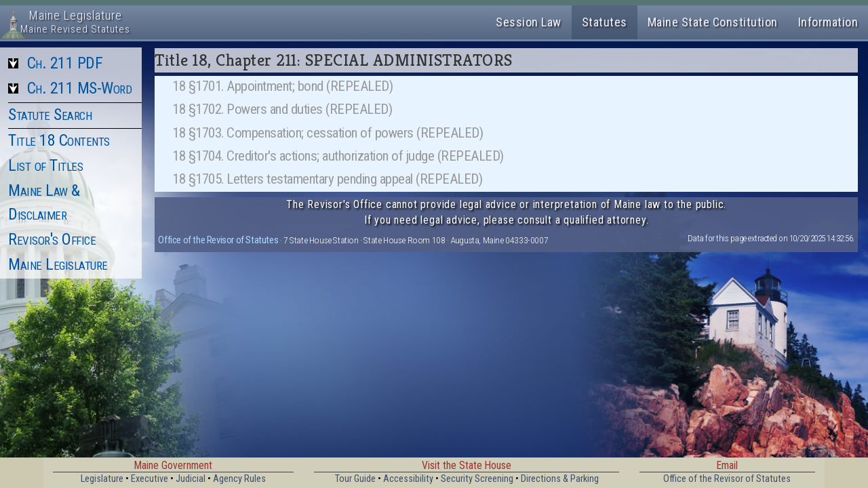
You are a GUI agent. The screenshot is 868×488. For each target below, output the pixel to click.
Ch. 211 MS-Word (80, 88)
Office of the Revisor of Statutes (218, 240)
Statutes (605, 22)
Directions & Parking (560, 479)
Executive (150, 479)
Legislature (102, 479)
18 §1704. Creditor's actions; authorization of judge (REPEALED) (338, 156)
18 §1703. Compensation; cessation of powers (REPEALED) (328, 133)
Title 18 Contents (59, 140)
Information (828, 22)
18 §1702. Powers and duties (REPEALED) (282, 109)
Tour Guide (355, 479)
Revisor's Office (52, 239)
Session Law (529, 22)
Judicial (191, 479)
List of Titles (45, 165)
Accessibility (408, 479)
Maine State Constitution (713, 22)
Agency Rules (239, 479)
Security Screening (477, 479)
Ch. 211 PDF (65, 63)
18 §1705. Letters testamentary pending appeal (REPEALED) (327, 179)
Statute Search (50, 115)
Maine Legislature (58, 264)
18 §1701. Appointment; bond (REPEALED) (282, 86)
